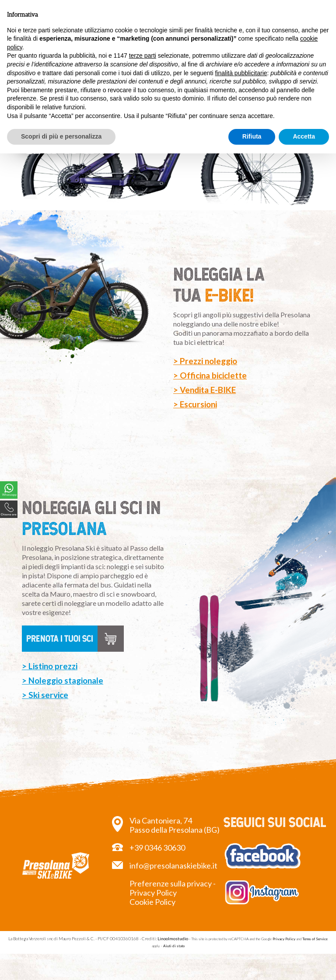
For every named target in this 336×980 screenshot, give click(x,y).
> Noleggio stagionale (63, 693)
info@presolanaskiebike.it (173, 865)
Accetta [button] (304, 136)
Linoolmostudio (173, 938)
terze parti (143, 56)
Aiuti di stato (174, 946)
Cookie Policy (152, 902)
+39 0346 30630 (157, 848)
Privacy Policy (284, 939)
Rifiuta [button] (252, 136)
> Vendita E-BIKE (205, 390)
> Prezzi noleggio (205, 361)
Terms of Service (315, 939)
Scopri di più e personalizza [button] (61, 136)
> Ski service (45, 708)
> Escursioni (195, 404)
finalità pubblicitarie (241, 73)
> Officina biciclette (210, 375)
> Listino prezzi (50, 679)
